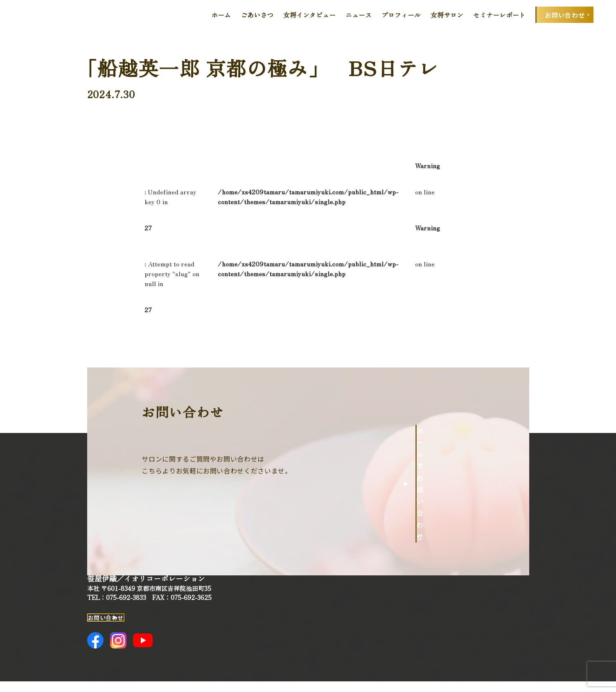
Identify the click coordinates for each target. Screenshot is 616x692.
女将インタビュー (309, 15)
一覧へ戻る (443, 309)
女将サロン (447, 15)
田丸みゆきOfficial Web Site (48, 15)
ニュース (359, 15)
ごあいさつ (257, 15)
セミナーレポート (499, 15)
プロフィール (401, 15)
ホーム (221, 15)
